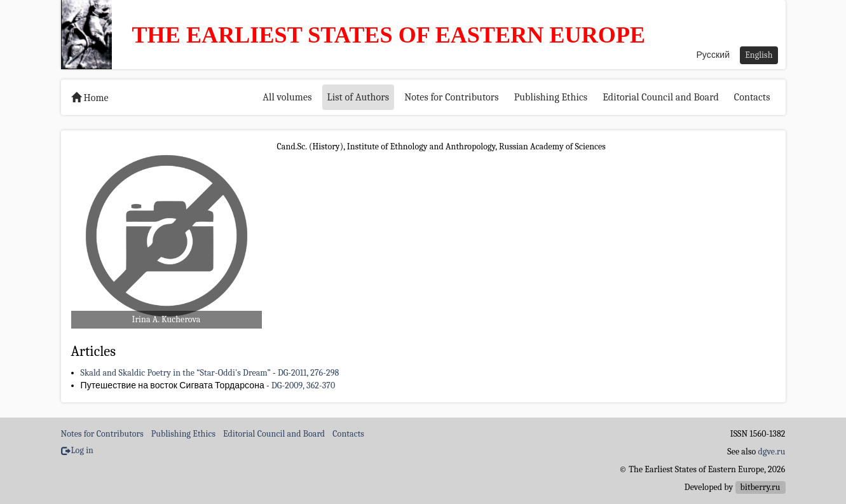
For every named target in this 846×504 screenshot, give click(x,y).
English (759, 55)
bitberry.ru (761, 487)
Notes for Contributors (452, 97)
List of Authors (358, 97)
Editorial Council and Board (661, 97)
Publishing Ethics (551, 97)
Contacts (752, 97)
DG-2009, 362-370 (303, 385)
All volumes (287, 97)
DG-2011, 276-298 (308, 373)
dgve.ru (772, 452)
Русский (713, 55)
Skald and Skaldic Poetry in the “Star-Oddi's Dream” (176, 373)
